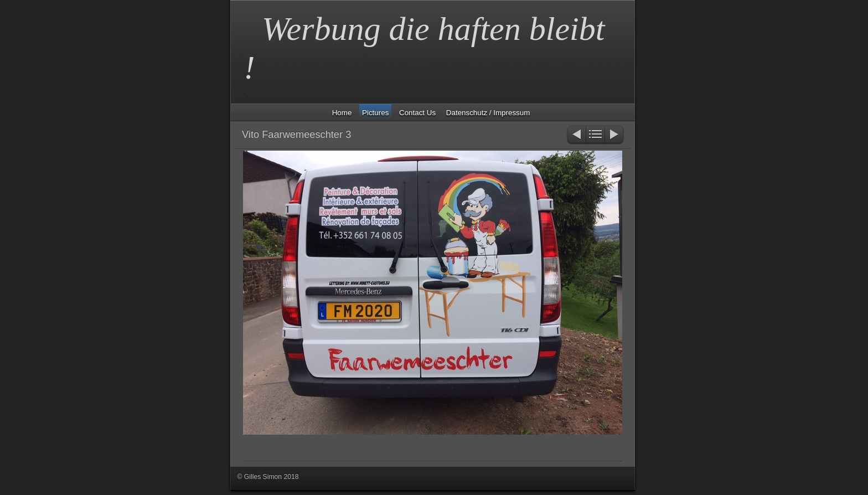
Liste (595, 135)
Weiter (615, 135)
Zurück (576, 135)
